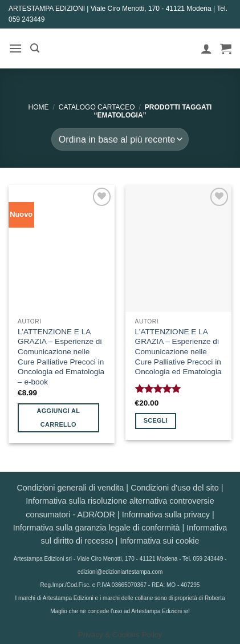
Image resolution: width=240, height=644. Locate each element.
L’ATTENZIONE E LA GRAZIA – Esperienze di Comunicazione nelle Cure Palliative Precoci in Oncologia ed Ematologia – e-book (61, 357)
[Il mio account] (206, 48)
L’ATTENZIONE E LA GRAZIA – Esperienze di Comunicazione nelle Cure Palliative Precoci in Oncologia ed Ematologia (178, 352)
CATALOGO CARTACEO (97, 107)
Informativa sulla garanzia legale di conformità (97, 528)
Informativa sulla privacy (166, 515)
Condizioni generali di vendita (70, 488)
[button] (15, 48)
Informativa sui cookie (159, 541)
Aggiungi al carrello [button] (58, 418)
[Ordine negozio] (120, 139)
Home (39, 107)
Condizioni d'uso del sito (175, 488)
